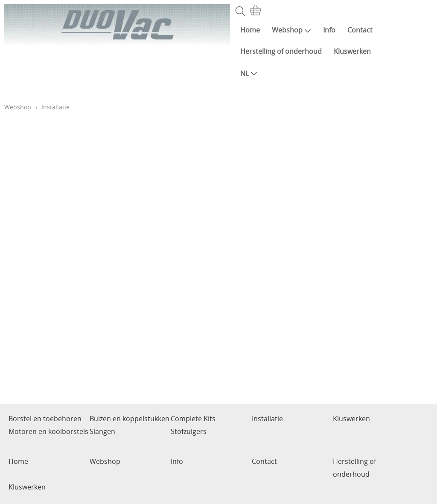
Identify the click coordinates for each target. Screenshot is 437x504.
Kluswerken (352, 51)
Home (250, 30)
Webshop (291, 30)
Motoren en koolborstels (48, 431)
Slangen (102, 431)
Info (329, 30)
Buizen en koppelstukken (130, 419)
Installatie (267, 419)
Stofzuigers (189, 431)
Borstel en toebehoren (45, 419)
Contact (360, 30)
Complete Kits (193, 419)
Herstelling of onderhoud (281, 51)
